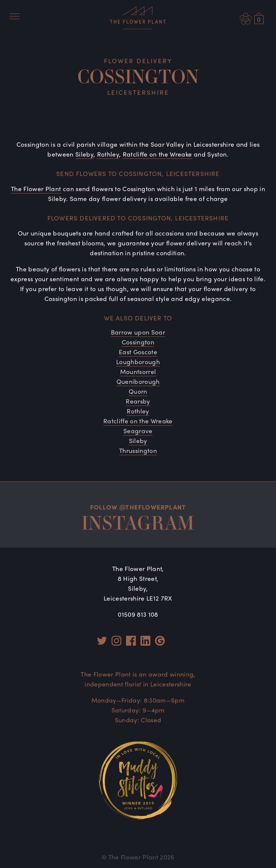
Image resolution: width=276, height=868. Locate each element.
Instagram (138, 523)
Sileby (84, 154)
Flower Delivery (138, 61)
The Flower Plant (36, 188)
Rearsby (138, 401)
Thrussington (138, 450)
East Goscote (138, 352)
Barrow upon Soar (138, 332)
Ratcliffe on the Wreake (157, 154)
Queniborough (138, 381)
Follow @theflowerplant (138, 507)
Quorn (138, 391)
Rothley (108, 154)
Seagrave (138, 431)
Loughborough (138, 361)
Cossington (138, 342)
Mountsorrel (138, 371)
